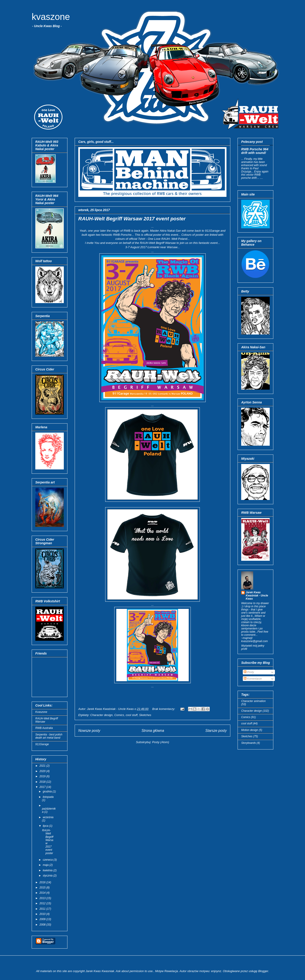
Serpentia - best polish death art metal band (49, 736)
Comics (119, 715)
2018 (43, 782)
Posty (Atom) (161, 742)
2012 (43, 903)
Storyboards (249, 743)
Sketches (145, 715)
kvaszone (51, 17)
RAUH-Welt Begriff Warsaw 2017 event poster (132, 219)
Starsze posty (216, 731)
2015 (43, 888)
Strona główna (153, 731)
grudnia (48, 792)
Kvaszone (41, 712)
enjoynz (216, 971)
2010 (43, 914)
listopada (48, 797)
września (48, 817)
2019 (43, 776)
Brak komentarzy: (164, 709)
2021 (43, 766)
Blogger (263, 971)
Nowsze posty (89, 731)
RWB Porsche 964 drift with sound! (255, 151)
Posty (249, 672)
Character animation (253, 701)
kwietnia (48, 870)
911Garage (42, 744)
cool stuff (132, 715)
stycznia (48, 876)
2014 (43, 893)
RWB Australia (44, 728)
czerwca (48, 860)
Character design (101, 715)
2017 (43, 787)
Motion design (250, 730)
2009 (43, 919)
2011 (43, 909)
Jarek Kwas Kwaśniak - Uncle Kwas (257, 596)
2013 (43, 898)
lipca (46, 826)
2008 (43, 925)
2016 (43, 882)
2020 (43, 771)
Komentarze (253, 679)
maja (46, 865)
